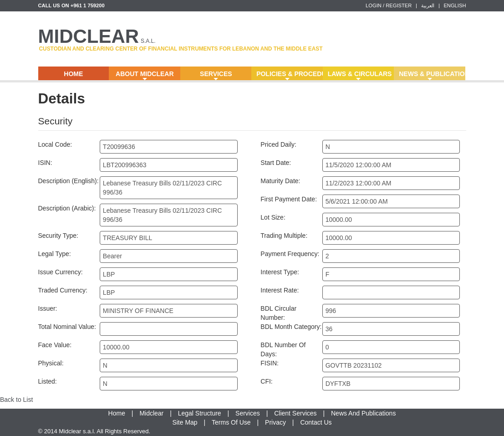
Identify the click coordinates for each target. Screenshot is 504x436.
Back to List (16, 400)
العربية (428, 5)
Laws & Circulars (360, 76)
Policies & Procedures (290, 76)
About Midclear (145, 76)
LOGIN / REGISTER (389, 5)
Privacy (275, 422)
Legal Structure (200, 413)
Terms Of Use (231, 422)
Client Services (295, 413)
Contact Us (316, 422)
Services (216, 76)
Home (73, 74)
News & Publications (432, 76)
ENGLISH (455, 5)
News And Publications (363, 413)
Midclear (151, 413)
